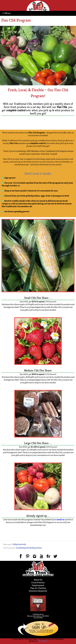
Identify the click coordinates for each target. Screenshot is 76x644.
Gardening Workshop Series (29, 548)
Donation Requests (38, 591)
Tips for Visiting (38, 588)
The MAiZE (43, 641)
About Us (38, 580)
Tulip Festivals (19, 545)
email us (60, 520)
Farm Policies (38, 583)
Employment (38, 586)
